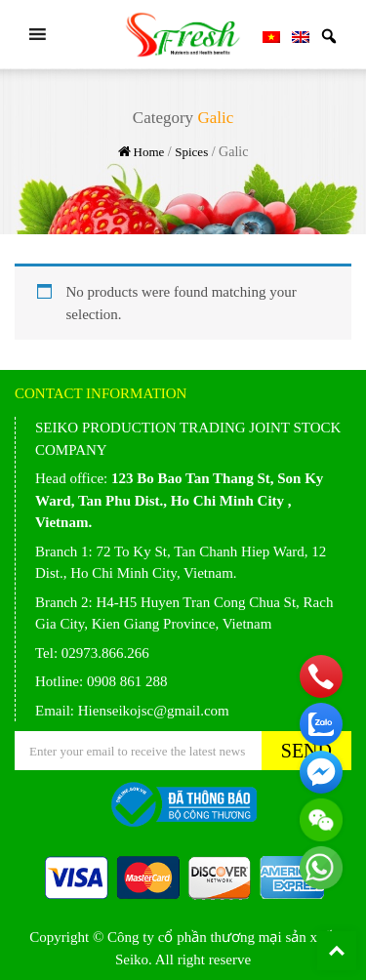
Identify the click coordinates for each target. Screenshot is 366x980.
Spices (191, 152)
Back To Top (337, 951)
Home (149, 152)
